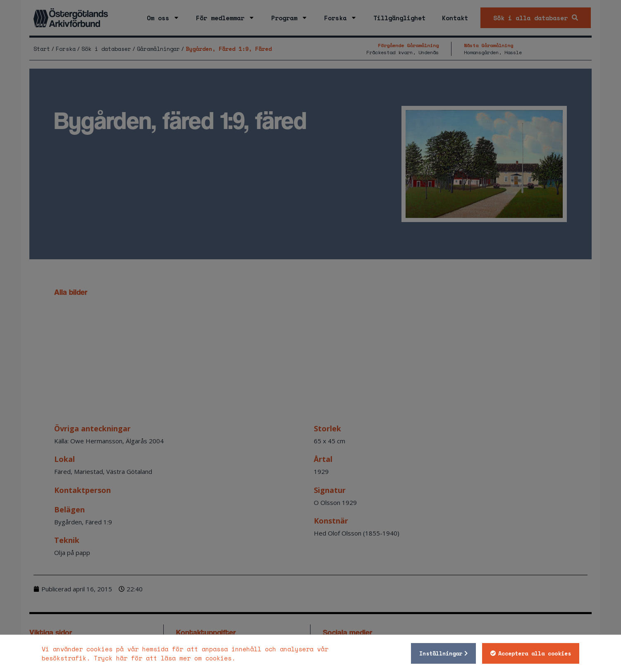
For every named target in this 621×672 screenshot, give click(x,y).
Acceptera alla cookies (535, 653)
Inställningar (441, 653)
